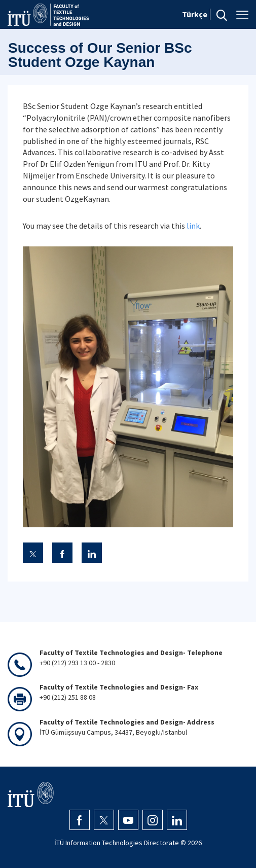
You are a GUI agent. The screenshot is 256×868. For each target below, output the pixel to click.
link (193, 226)
